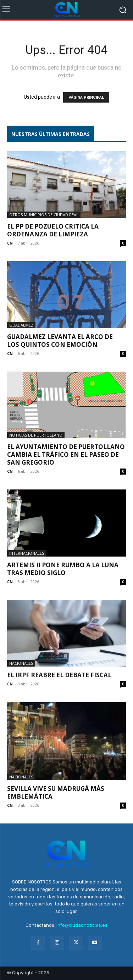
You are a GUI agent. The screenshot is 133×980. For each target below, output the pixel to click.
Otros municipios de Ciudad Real (44, 215)
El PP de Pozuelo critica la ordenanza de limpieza (53, 230)
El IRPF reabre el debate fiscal (59, 675)
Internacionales (27, 553)
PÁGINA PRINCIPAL (86, 97)
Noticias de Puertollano (36, 435)
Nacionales (21, 663)
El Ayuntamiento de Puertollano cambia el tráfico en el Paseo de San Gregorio (66, 455)
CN (10, 243)
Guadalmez (21, 325)
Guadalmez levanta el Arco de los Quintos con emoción (60, 341)
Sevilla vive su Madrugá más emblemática (56, 792)
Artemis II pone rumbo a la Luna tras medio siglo (63, 569)
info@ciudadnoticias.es (82, 925)
